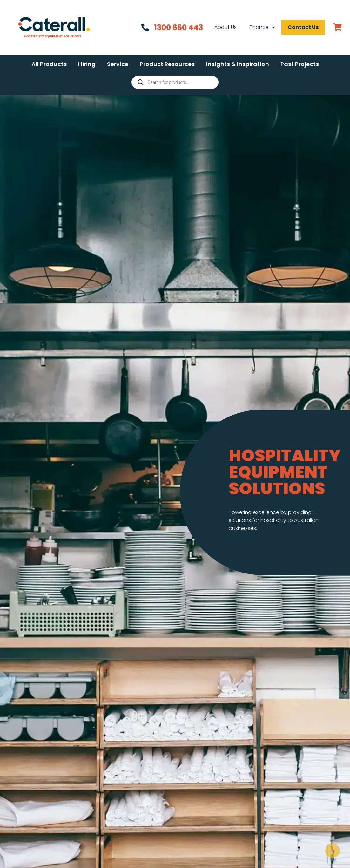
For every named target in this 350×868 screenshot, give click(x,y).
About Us (225, 27)
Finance (262, 27)
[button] (49, 64)
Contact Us (303, 27)
